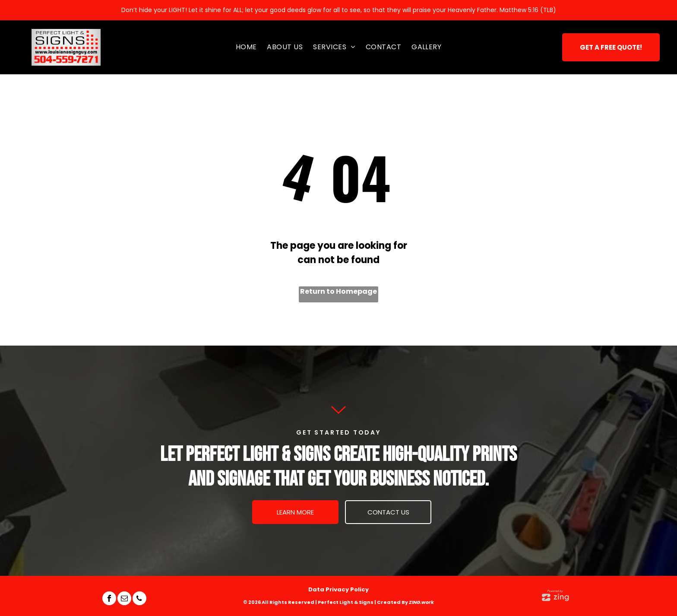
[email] (124, 599)
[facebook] (109, 599)
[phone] (139, 599)
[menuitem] (246, 47)
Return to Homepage (338, 291)
